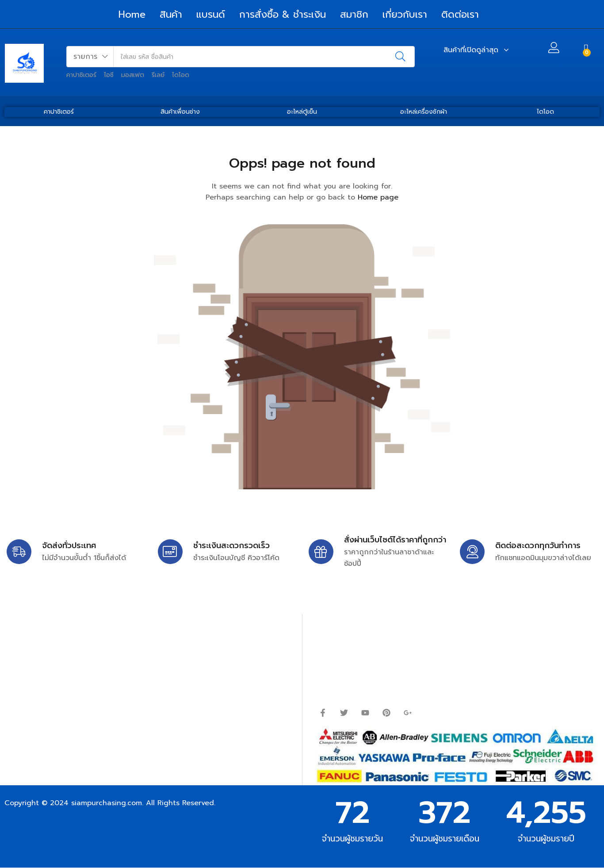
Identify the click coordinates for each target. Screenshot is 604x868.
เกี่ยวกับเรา (405, 14)
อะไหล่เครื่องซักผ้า (424, 112)
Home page (378, 197)
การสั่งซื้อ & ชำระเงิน (283, 14)
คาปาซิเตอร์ (81, 75)
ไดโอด (181, 75)
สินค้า (171, 14)
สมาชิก (354, 14)
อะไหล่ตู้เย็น (302, 112)
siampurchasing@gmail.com (83, 662)
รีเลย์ (158, 75)
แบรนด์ (211, 14)
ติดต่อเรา (460, 14)
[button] (90, 57)
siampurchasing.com (107, 803)
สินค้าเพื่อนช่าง (180, 112)
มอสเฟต (133, 75)
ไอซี (109, 75)
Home (132, 14)
